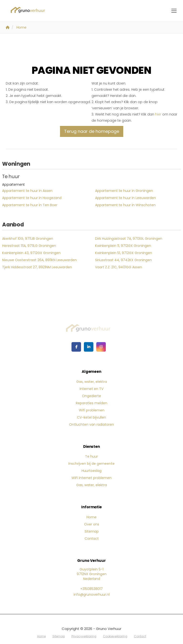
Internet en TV (91, 389)
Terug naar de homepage (92, 131)
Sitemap (92, 531)
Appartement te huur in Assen (27, 191)
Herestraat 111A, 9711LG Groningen (29, 246)
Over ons (92, 524)
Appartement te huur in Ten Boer (30, 205)
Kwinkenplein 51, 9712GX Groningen (124, 253)
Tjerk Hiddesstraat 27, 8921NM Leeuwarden (37, 267)
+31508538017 (91, 589)
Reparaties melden (91, 403)
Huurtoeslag (91, 471)
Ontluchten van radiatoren (91, 424)
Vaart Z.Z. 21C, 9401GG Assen (119, 267)
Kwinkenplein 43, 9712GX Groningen (31, 253)
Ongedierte (91, 396)
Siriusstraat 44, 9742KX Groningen (123, 260)
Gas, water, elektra (92, 382)
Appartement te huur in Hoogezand (32, 198)
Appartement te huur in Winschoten (125, 205)
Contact (92, 539)
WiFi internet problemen (91, 478)
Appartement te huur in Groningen (124, 191)
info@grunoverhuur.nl (92, 594)
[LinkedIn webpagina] (89, 347)
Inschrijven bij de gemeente (91, 464)
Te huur (91, 456)
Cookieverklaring (115, 636)
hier (158, 114)
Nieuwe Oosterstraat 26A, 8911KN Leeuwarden (39, 260)
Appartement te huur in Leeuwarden (125, 198)
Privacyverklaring (84, 636)
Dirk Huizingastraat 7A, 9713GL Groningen (129, 239)
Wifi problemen (92, 410)
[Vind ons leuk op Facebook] (76, 347)
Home (91, 517)
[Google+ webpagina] (101, 347)
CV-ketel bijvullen (91, 417)
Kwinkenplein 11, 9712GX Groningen (123, 246)
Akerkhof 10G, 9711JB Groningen (28, 239)
